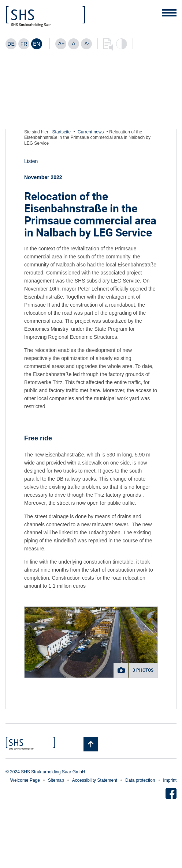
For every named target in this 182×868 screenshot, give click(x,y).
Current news (91, 132)
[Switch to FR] (24, 44)
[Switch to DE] (11, 44)
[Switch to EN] (37, 44)
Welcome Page (25, 780)
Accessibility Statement (95, 780)
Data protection (140, 780)
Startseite (62, 132)
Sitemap (56, 780)
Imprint (170, 780)
